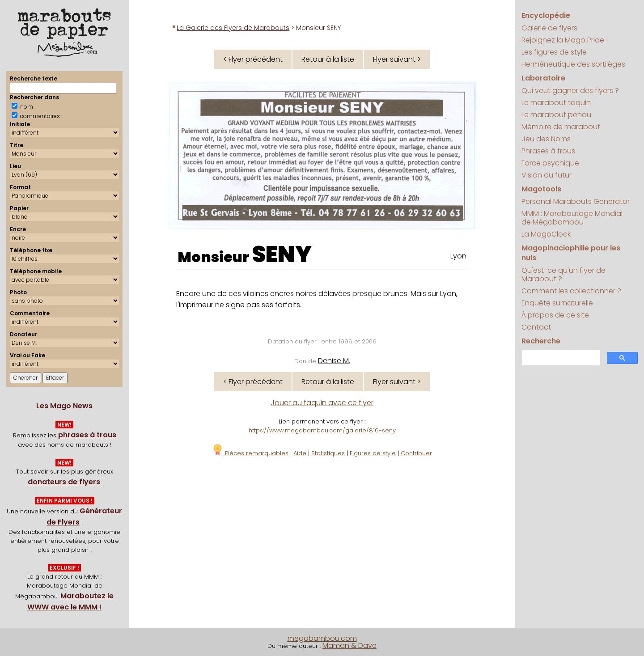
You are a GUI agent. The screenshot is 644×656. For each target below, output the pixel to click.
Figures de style (373, 453)
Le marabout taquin (556, 103)
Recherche (541, 341)
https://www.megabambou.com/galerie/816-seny (322, 430)
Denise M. (334, 361)
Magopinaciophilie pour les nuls (571, 253)
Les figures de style (554, 52)
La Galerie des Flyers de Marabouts (233, 28)
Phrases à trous (548, 151)
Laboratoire (543, 78)
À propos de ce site (555, 315)
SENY (282, 254)
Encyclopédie (546, 15)
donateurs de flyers (64, 482)
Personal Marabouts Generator (576, 201)
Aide (300, 453)
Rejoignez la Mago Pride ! (565, 40)
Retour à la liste (328, 59)
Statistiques (328, 453)
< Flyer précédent (253, 59)
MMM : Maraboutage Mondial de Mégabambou (572, 218)
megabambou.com (322, 638)
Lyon (458, 256)
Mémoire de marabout (561, 127)
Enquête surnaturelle (557, 303)
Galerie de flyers (549, 28)
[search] (560, 358)
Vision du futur (547, 175)
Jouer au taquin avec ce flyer (322, 403)
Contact (536, 327)
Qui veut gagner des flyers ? (570, 91)
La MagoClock (546, 234)
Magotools (541, 189)
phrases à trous (87, 435)
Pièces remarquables (250, 453)
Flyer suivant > (397, 59)
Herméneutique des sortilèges (573, 64)
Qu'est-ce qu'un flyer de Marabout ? (563, 275)
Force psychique (550, 163)
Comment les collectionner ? (571, 291)
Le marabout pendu (556, 115)
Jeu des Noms (546, 139)
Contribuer (416, 453)
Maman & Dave (350, 645)
